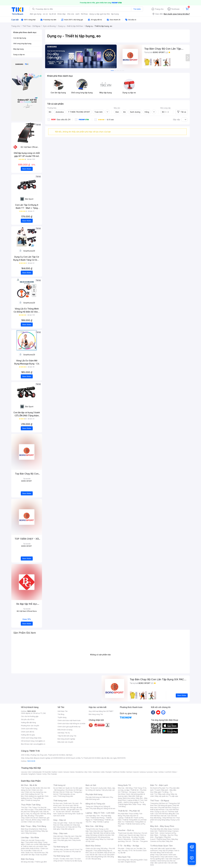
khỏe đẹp (62, 14)
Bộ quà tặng (96, 859)
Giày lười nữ (73, 827)
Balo (87, 788)
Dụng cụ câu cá (161, 812)
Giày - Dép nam (60, 833)
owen (60, 772)
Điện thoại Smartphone (30, 829)
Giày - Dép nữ (60, 820)
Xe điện (140, 848)
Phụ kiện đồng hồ (96, 808)
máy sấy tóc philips (166, 851)
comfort (168, 772)
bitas (174, 772)
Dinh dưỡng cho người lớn (34, 796)
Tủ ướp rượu (174, 796)
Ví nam (56, 859)
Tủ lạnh (157, 790)
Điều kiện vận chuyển (65, 742)
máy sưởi (154, 848)
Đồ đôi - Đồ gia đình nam (70, 810)
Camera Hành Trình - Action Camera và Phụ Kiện (164, 833)
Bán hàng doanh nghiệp (66, 739)
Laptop (106, 822)
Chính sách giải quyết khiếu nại (69, 727)
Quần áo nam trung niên (67, 814)
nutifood (116, 772)
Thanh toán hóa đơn (125, 833)
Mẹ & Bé (132, 796)
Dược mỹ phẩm (41, 855)
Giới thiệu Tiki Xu (64, 733)
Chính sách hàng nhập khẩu (31, 738)
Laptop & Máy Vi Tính (135, 800)
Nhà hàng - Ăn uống (130, 837)
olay (156, 772)
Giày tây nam (69, 836)
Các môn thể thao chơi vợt (165, 815)
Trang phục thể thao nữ (159, 803)
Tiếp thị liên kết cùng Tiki (67, 736)
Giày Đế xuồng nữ (68, 829)
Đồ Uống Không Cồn (99, 857)
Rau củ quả (29, 810)
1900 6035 (31, 761)
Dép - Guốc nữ (69, 823)
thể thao (84, 14)
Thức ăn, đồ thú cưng (33, 820)
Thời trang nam (60, 801)
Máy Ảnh (170, 841)
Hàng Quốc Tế (124, 785)
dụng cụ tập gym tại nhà (99, 14)
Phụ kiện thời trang (94, 794)
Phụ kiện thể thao (165, 807)
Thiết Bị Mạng (98, 820)
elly (86, 772)
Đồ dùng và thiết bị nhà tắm (101, 835)
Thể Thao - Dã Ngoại (160, 801)
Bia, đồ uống (29, 816)
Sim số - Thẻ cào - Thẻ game (137, 841)
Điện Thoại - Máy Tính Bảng (34, 826)
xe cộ (45, 14)
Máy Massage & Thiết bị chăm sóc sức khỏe (36, 845)
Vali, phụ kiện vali (108, 790)
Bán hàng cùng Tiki (96, 714)
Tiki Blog (61, 714)
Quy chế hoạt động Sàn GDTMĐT (101, 711)
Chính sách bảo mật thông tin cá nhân (71, 724)
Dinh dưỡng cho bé (32, 794)
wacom (136, 772)
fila (49, 774)
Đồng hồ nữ (99, 806)
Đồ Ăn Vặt (94, 855)
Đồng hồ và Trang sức (95, 804)
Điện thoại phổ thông (33, 831)
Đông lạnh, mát (37, 812)
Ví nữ (77, 849)
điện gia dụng (36, 14)
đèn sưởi (161, 848)
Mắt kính (106, 797)
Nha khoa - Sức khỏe (132, 839)
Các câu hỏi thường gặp (30, 716)
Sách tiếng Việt (123, 860)
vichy (45, 774)
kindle (123, 772)
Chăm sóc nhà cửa (35, 822)
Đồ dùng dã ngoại (165, 805)
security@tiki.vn (39, 744)
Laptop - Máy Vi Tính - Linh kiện (100, 813)
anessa (143, 772)
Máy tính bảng (31, 833)
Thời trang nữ (59, 785)
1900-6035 (31, 711)
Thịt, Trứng (32, 807)
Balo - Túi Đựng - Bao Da (164, 835)
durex (72, 772)
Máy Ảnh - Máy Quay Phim (162, 826)
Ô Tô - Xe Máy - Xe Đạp (128, 846)
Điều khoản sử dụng (65, 730)
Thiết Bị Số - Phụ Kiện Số (129, 811)
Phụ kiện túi (77, 852)
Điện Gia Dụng (27, 859)
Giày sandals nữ (66, 825)
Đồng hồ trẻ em (110, 808)
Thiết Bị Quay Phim (163, 839)
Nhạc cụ (103, 839)
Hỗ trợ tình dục (40, 853)
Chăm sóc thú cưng (93, 848)
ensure (66, 772)
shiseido (24, 774)
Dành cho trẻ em (32, 818)
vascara (24, 772)
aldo (103, 772)
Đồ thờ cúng (94, 839)
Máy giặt (158, 792)
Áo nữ (55, 788)
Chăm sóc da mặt (28, 840)
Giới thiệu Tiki (63, 711)
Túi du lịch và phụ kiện (98, 788)
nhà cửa (71, 14)
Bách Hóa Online (93, 846)
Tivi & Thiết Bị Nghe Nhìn (131, 803)
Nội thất (96, 833)
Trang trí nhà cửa (92, 829)
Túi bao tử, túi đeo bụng (73, 861)
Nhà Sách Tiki (124, 857)
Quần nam (68, 803)
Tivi (156, 794)
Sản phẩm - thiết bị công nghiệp (133, 801)
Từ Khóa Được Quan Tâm (161, 846)
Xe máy (125, 851)
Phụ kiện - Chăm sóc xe (127, 848)
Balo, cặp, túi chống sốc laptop (100, 789)
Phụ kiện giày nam (65, 840)
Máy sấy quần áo (162, 796)
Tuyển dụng (62, 717)
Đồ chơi (44, 788)
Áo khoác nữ (71, 790)
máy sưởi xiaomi (167, 857)
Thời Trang (138, 788)
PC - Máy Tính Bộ (96, 822)
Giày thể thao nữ (169, 818)
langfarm (32, 774)
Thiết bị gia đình (41, 862)
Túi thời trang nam (61, 856)
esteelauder (37, 772)
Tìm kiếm (137, 9)
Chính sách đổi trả (28, 732)
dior (30, 772)
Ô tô (131, 851)
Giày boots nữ (62, 827)
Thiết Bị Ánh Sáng (165, 831)
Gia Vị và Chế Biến (97, 853)
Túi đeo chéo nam (66, 859)
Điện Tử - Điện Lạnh (159, 785)
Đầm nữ (62, 788)
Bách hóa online (129, 798)
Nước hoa (29, 853)
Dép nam (65, 838)
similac (161, 772)
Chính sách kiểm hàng (29, 729)
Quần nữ (69, 788)
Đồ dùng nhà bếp (27, 862)
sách (77, 14)
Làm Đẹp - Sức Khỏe (30, 837)
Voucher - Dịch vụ (126, 830)
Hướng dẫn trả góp (28, 735)
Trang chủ (159, 9)
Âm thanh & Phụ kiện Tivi (159, 788)
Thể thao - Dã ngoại (129, 792)
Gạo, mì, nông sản (33, 814)
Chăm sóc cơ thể (32, 844)
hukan (39, 774)
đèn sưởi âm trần (161, 863)
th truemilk (47, 772)
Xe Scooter (138, 851)
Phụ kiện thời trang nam (99, 798)
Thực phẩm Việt (40, 810)
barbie (54, 772)
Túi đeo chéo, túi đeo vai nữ (64, 849)
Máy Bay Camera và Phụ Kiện (164, 840)
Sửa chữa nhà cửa (96, 831)
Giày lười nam (58, 836)
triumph (109, 772)
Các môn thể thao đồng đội (165, 814)
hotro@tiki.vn (40, 741)
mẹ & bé (53, 14)
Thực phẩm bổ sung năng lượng (165, 819)
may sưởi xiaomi (162, 855)
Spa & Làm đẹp (134, 835)
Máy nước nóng (164, 794)
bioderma (80, 772)
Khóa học (137, 833)
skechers (96, 772)
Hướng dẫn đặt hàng (28, 723)
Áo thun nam (58, 803)
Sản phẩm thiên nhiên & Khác (34, 847)
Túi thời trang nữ (61, 847)
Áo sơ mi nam (68, 805)
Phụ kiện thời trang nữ (94, 797)
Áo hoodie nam (64, 807)
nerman (129, 772)
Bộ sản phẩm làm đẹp (35, 854)
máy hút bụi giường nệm (164, 858)
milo (90, 772)
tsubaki (54, 774)
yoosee (150, 772)
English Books (131, 862)
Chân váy (69, 792)
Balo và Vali (91, 785)
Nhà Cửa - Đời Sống (94, 826)
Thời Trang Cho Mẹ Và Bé (30, 788)
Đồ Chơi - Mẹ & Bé (29, 785)
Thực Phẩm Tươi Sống (31, 805)
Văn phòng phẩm (137, 860)
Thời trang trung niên (65, 796)
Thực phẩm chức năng (33, 842)
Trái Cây (24, 807)
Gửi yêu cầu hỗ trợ (28, 719)
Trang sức (89, 806)
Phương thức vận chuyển (30, 726)
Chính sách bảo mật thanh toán (69, 720)
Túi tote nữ (67, 852)
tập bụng (115, 14)
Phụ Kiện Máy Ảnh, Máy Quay (161, 829)
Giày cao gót (58, 823)
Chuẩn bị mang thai (33, 800)
